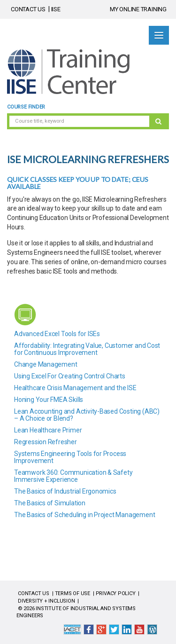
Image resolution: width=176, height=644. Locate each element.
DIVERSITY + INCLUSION (46, 601)
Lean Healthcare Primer (48, 430)
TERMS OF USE (73, 593)
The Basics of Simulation (50, 503)
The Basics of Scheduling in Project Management (84, 515)
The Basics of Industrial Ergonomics (65, 491)
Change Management (46, 364)
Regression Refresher (46, 442)
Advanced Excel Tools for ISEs (57, 334)
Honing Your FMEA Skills (49, 400)
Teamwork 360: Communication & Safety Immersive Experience (73, 476)
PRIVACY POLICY (116, 593)
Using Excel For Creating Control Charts (70, 376)
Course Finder (26, 107)
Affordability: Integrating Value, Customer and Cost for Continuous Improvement (87, 349)
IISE (56, 9)
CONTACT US (28, 9)
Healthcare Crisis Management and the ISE (75, 388)
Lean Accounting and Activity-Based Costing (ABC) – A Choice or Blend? (87, 415)
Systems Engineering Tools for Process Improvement (70, 457)
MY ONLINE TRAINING (138, 9)
